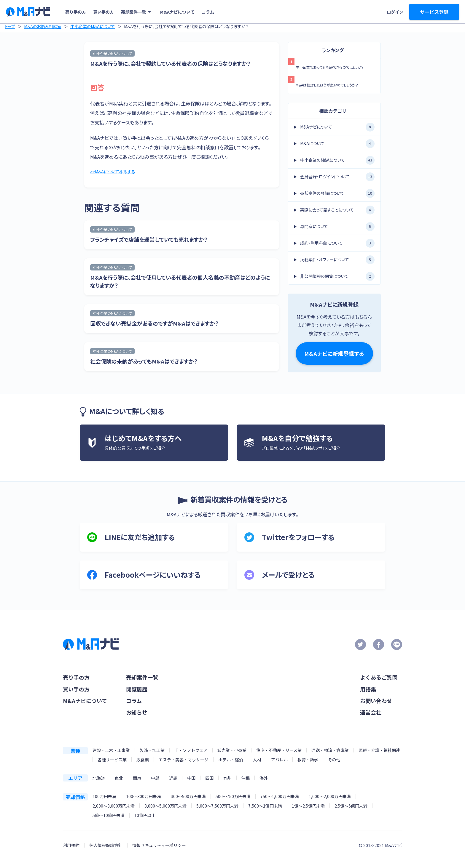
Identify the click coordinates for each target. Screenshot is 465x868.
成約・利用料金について (337, 243)
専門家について (337, 227)
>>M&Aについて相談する (116, 172)
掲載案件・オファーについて (337, 260)
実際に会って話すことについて (337, 210)
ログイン (395, 12)
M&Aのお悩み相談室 (43, 26)
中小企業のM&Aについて (93, 26)
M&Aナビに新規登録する (334, 353)
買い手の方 (103, 12)
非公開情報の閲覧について (337, 276)
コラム (208, 12)
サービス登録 (434, 12)
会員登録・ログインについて (337, 177)
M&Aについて (337, 144)
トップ (10, 26)
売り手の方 (76, 12)
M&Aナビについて (177, 12)
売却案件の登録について (337, 193)
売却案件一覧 (137, 12)
